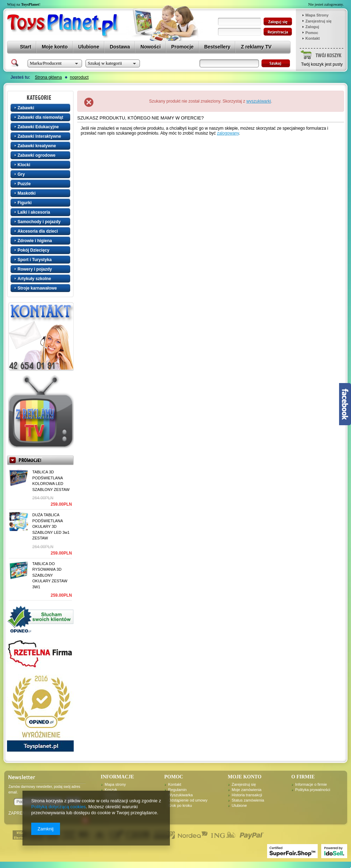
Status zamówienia (248, 800)
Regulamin (177, 790)
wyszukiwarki (259, 101)
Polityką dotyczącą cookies (58, 807)
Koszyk (111, 790)
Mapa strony (115, 784)
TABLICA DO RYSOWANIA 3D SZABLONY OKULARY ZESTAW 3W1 (50, 575)
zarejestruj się (278, 32)
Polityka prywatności (313, 790)
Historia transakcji (247, 795)
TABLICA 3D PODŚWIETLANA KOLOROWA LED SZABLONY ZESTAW (51, 481)
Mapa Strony (317, 15)
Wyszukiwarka (180, 795)
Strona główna (48, 77)
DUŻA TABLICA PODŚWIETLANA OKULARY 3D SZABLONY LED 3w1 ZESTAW (51, 526)
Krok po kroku (180, 805)
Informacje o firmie (311, 784)
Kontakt (313, 38)
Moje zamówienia (247, 790)
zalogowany (228, 133)
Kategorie (41, 97)
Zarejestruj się (319, 21)
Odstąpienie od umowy (188, 800)
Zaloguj (312, 27)
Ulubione (239, 805)
